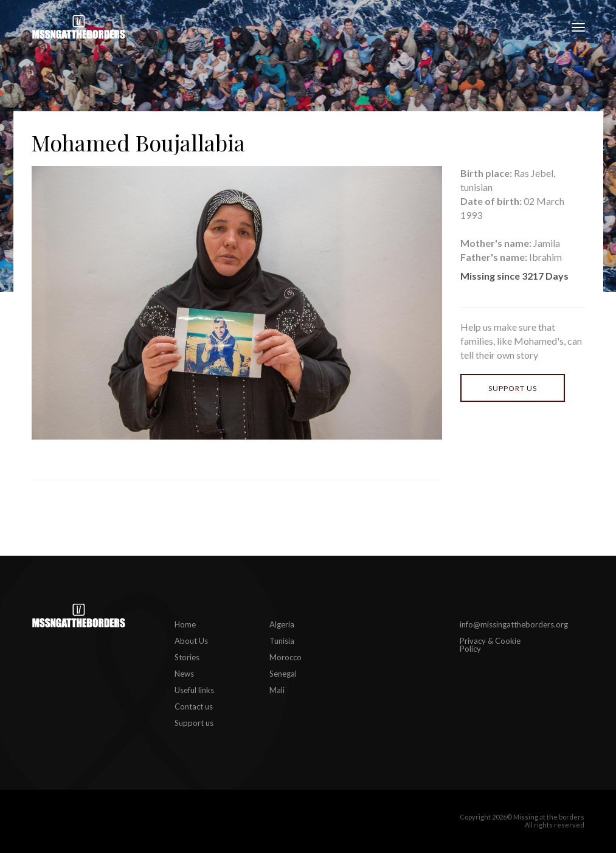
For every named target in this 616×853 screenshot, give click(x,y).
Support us (513, 388)
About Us (191, 641)
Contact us (194, 706)
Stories (187, 657)
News (184, 674)
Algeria (282, 624)
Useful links (194, 690)
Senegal (283, 674)
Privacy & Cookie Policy (490, 645)
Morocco (286, 657)
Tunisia (282, 641)
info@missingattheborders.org (514, 624)
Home (185, 624)
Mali (277, 690)
